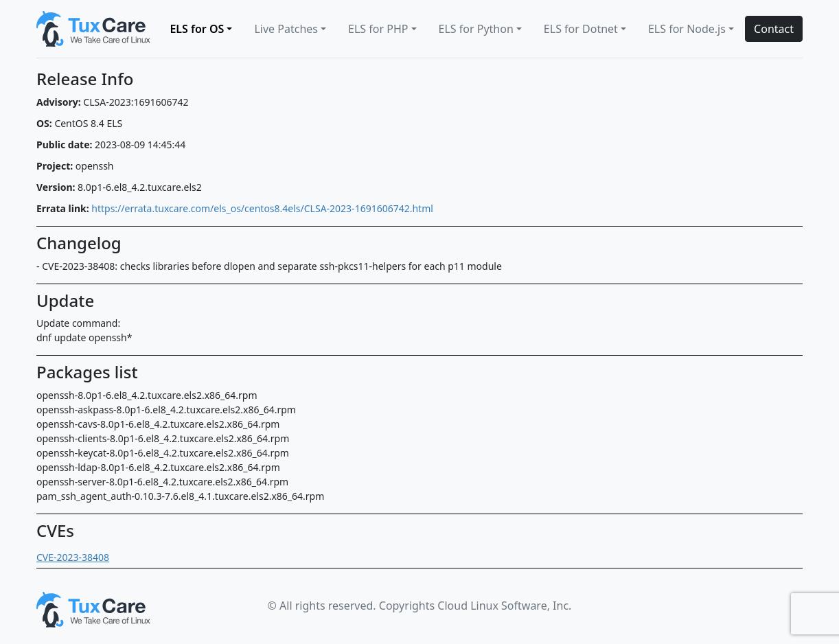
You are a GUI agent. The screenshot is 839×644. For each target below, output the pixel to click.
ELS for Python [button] (476, 29)
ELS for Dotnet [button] (581, 29)
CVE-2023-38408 (73, 557)
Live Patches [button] (286, 29)
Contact (774, 29)
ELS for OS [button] (197, 29)
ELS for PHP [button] (378, 29)
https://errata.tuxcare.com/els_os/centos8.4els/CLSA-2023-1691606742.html (262, 208)
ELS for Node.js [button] (687, 29)
